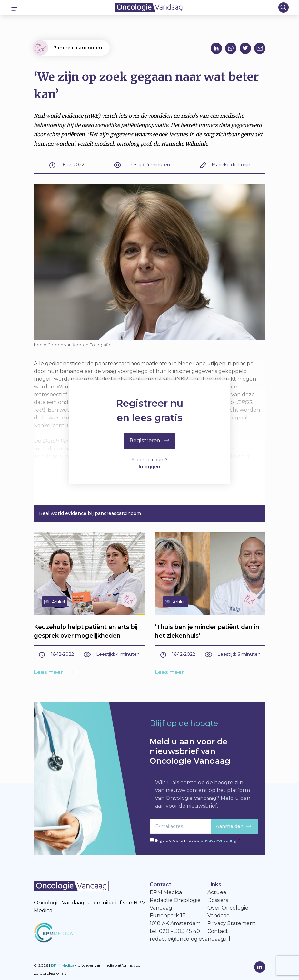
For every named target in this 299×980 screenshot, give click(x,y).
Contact (218, 931)
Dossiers (218, 900)
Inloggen (149, 467)
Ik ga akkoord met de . (198, 840)
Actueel (218, 892)
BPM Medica (63, 965)
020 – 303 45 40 (179, 931)
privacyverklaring (219, 840)
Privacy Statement (231, 923)
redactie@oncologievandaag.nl (190, 939)
